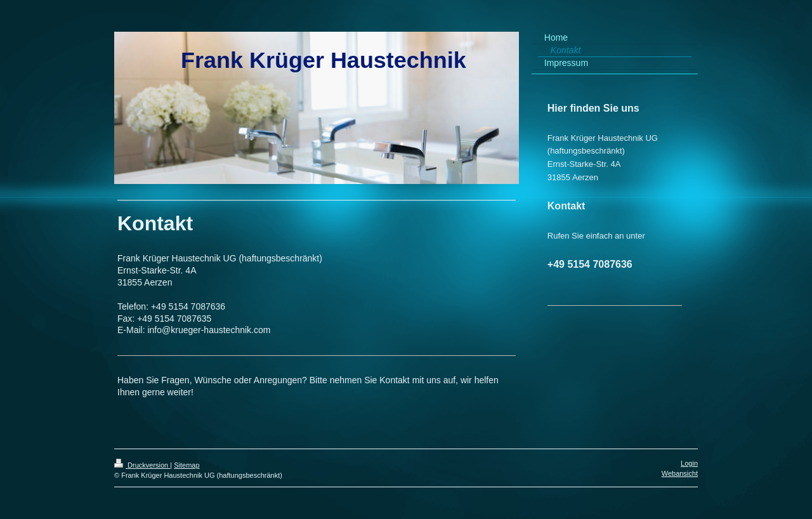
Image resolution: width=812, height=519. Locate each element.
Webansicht (680, 473)
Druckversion (142, 465)
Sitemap (187, 465)
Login (689, 463)
